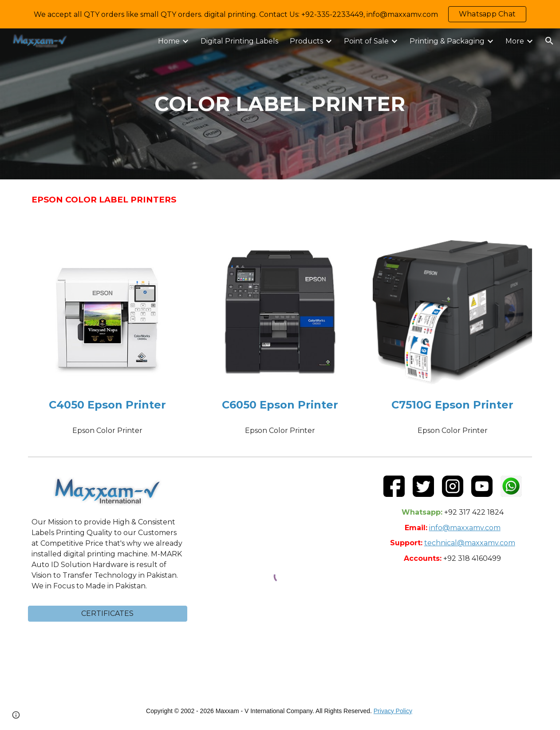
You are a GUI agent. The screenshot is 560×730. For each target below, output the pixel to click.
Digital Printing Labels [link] (239, 41)
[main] (280, 104)
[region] (280, 14)
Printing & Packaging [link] (447, 41)
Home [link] (169, 41)
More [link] (515, 41)
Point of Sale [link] (366, 41)
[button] (549, 41)
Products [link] (306, 41)
